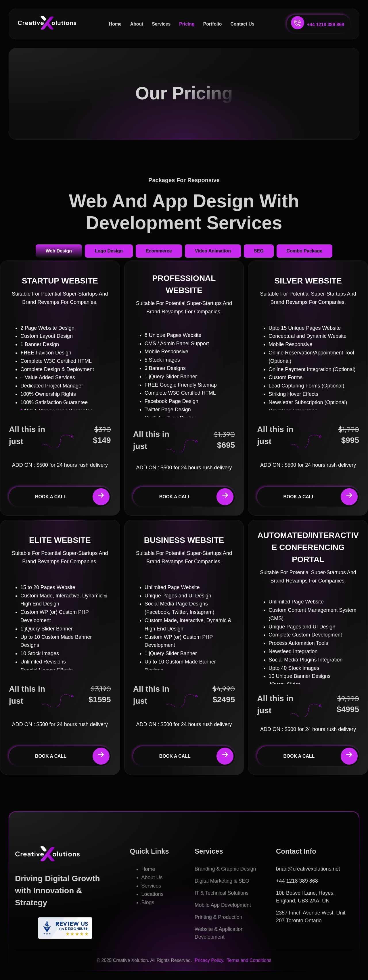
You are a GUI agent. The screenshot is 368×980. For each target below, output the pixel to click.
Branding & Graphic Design (226, 870)
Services (161, 24)
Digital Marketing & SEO (223, 882)
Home (114, 24)
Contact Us (243, 24)
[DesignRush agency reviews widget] (65, 929)
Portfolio (213, 24)
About (136, 24)
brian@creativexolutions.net (308, 870)
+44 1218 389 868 (326, 25)
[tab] (59, 252)
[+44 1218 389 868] (298, 23)
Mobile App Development (223, 906)
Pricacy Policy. (210, 961)
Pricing (187, 24)
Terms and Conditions (249, 961)
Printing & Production (219, 918)
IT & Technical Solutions (222, 894)
